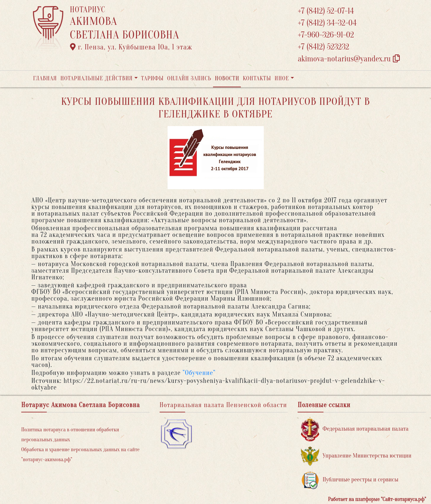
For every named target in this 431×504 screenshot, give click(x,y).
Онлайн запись (189, 78)
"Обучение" (199, 373)
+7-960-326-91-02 (326, 35)
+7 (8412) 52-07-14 (326, 11)
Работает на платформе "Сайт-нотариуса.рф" (377, 499)
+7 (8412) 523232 (323, 47)
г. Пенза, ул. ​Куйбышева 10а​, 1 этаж (131, 47)
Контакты (257, 78)
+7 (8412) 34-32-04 (327, 23)
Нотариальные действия (97, 78)
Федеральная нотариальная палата (355, 429)
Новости (227, 78)
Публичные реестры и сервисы (350, 480)
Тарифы (152, 78)
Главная (45, 78)
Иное (282, 78)
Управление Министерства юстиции (356, 456)
